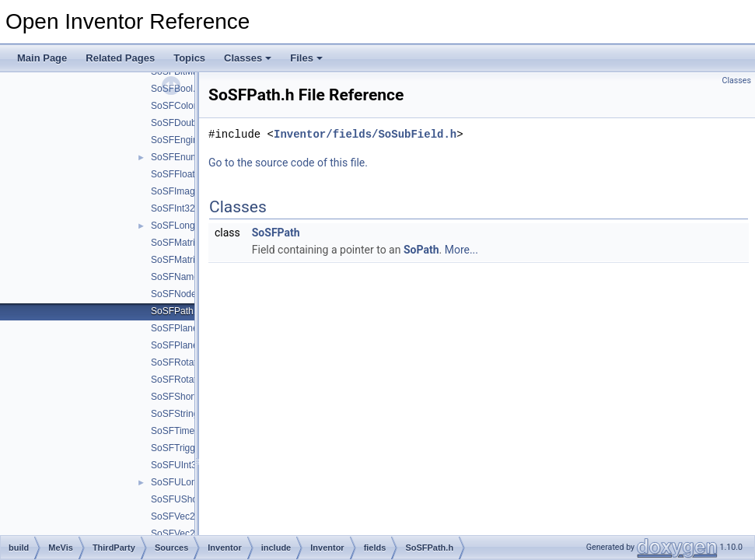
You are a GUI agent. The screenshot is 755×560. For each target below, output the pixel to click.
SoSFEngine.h (181, 140)
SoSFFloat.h (177, 174)
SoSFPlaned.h (181, 345)
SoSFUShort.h (181, 499)
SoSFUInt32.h (180, 465)
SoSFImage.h (179, 191)
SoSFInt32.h (177, 208)
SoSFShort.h (178, 397)
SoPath (421, 250)
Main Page (42, 58)
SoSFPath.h (176, 311)
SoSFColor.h (177, 106)
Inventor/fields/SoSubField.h (365, 134)
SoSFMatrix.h (179, 243)
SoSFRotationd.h (186, 380)
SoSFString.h (178, 414)
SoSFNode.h (178, 294)
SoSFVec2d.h (179, 516)
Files (306, 58)
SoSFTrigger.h (181, 448)
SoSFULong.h (180, 482)
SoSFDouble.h (181, 123)
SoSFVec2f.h (178, 534)
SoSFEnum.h (178, 157)
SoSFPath (276, 233)
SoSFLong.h (177, 226)
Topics (189, 58)
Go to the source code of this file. (288, 163)
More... (461, 250)
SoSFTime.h (177, 431)
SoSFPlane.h (178, 328)
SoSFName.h (179, 277)
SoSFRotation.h (184, 362)
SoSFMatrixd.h (182, 260)
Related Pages (120, 58)
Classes (248, 58)
